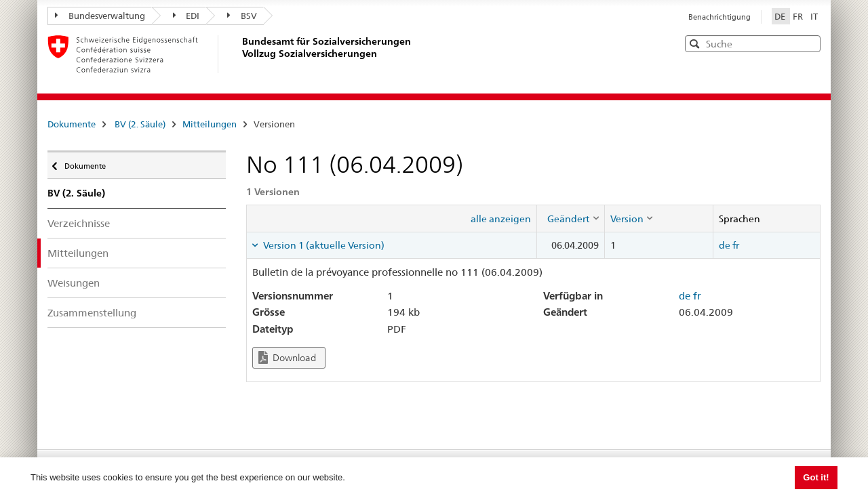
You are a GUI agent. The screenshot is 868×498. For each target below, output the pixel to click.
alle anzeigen (501, 219)
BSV (242, 16)
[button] (809, 43)
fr (736, 245)
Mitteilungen (210, 124)
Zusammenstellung (92, 313)
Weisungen (74, 283)
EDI (186, 16)
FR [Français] (799, 16)
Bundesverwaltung (100, 16)
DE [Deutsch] (781, 16)
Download (287, 357)
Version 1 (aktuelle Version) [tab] (323, 245)
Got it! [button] (816, 477)
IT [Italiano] (814, 16)
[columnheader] (570, 218)
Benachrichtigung (719, 17)
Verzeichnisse (79, 223)
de (725, 245)
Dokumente (72, 124)
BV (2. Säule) (140, 124)
